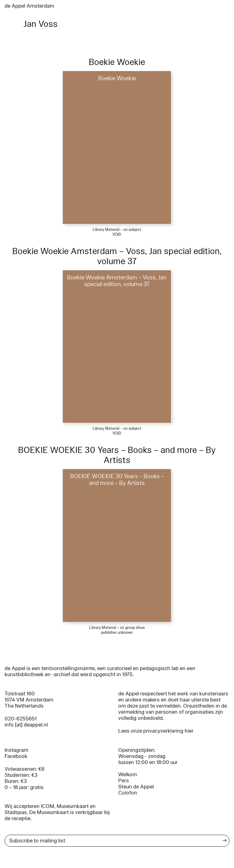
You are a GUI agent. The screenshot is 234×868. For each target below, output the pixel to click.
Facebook (16, 756)
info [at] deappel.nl (26, 725)
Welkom (128, 775)
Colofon (128, 793)
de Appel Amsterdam (29, 6)
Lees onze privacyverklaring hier (156, 731)
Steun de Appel (136, 787)
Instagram (16, 750)
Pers (124, 781)
